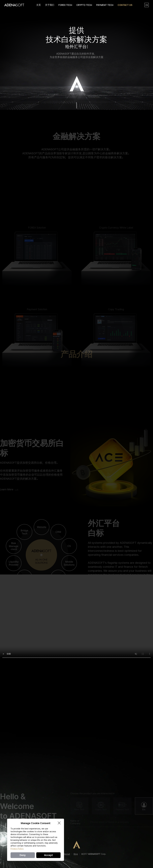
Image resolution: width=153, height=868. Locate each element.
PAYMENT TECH (105, 5)
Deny (23, 855)
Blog (76, 854)
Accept (48, 855)
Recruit (67, 854)
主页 (39, 5)
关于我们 (50, 5)
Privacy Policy (17, 849)
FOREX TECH (65, 5)
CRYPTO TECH (84, 5)
